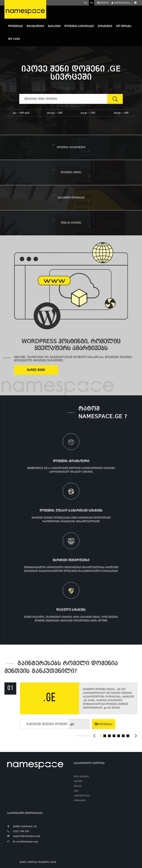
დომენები (16, 26)
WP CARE (14, 39)
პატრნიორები (82, 796)
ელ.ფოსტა (124, 26)
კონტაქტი (80, 800)
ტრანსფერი (35, 26)
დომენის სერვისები (79, 26)
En (86, 3)
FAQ (76, 791)
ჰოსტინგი (105, 26)
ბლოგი (78, 781)
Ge (92, 3)
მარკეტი (54, 26)
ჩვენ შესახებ (81, 776)
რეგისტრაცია (120, 3)
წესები (78, 786)
